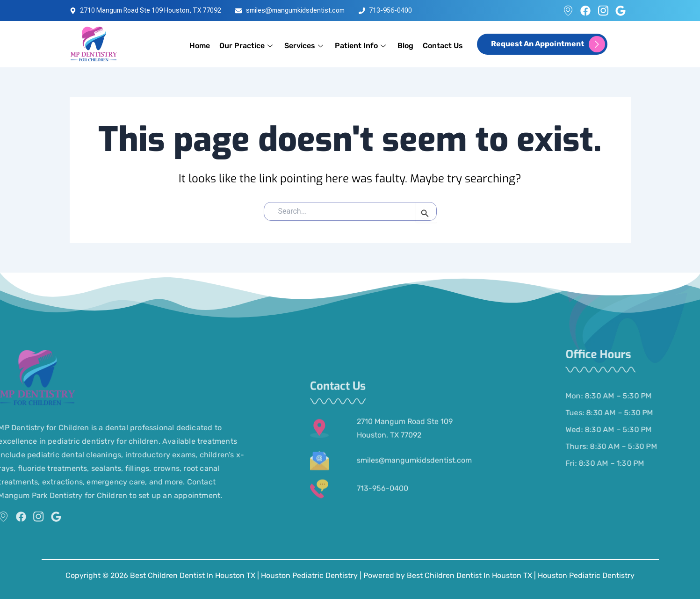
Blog (405, 46)
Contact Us (443, 46)
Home (200, 46)
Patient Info (361, 46)
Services (305, 46)
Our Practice (247, 46)
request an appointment (548, 44)
